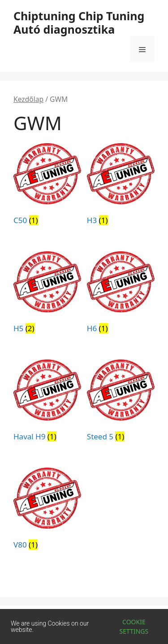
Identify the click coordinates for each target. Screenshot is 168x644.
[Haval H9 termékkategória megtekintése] (47, 402)
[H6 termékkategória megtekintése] (121, 294)
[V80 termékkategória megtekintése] (47, 510)
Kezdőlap (28, 99)
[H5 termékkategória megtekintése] (47, 294)
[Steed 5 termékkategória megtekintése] (121, 402)
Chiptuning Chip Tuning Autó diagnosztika (79, 22)
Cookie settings (134, 626)
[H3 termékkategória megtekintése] (121, 186)
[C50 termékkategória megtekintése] (47, 186)
